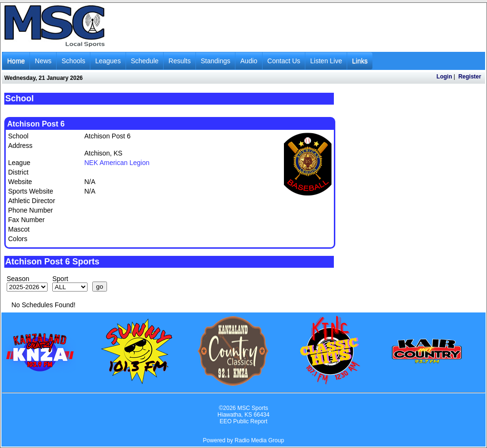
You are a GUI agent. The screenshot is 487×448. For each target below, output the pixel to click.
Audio (249, 61)
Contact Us (284, 61)
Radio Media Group (259, 440)
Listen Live (326, 61)
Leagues (108, 61)
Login (444, 77)
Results (180, 61)
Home (16, 61)
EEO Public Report (244, 421)
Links (360, 61)
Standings (215, 61)
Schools (73, 61)
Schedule (145, 61)
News (43, 61)
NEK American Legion (117, 163)
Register (470, 77)
